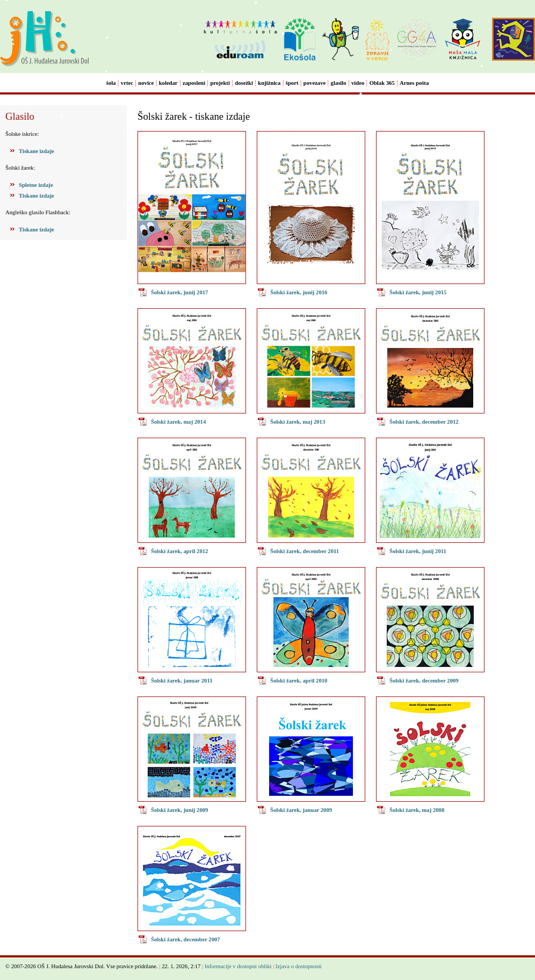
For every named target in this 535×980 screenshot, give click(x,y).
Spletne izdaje (36, 185)
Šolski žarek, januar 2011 (182, 681)
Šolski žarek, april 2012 (179, 551)
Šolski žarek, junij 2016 (299, 292)
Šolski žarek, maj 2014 (178, 422)
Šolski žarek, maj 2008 (417, 810)
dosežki (244, 83)
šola (111, 83)
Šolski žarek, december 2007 (186, 939)
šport (292, 83)
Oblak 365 (382, 83)
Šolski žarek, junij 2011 (418, 551)
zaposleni (194, 83)
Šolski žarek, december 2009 (424, 681)
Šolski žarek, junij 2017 (179, 292)
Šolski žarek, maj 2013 (298, 422)
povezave (315, 83)
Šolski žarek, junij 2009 (179, 810)
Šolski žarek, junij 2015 (418, 292)
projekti (220, 83)
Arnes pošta (414, 83)
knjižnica (269, 83)
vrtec (127, 83)
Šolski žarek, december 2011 (305, 551)
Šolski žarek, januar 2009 (301, 810)
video (358, 83)
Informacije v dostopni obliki (238, 966)
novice (146, 83)
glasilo (339, 83)
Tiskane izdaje (37, 151)
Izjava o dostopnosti (299, 966)
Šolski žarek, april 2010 (299, 681)
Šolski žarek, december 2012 (424, 422)
